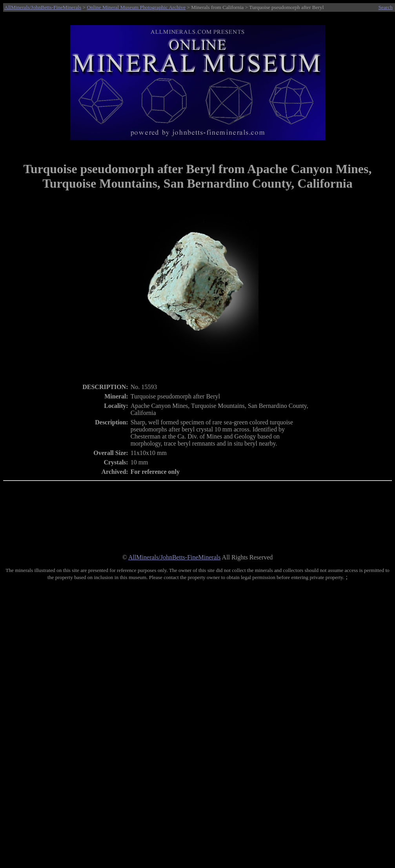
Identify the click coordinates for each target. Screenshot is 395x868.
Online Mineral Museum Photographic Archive (136, 7)
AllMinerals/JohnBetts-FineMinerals (43, 7)
